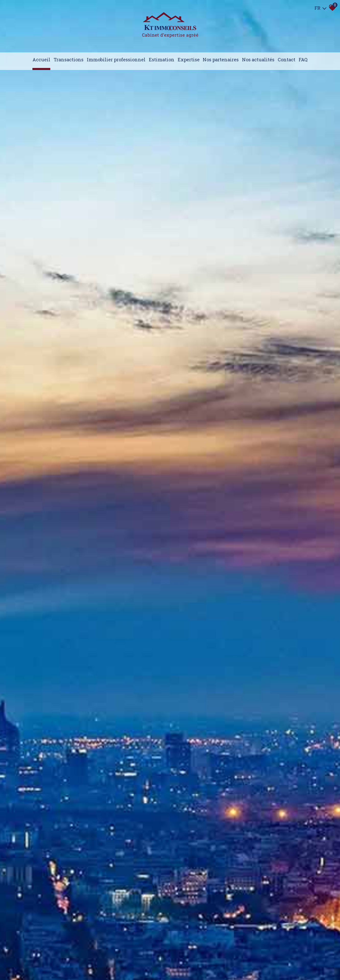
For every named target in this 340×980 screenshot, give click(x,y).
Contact (287, 60)
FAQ (303, 60)
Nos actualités (258, 60)
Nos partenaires (221, 60)
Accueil (41, 60)
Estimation (162, 60)
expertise (189, 60)
